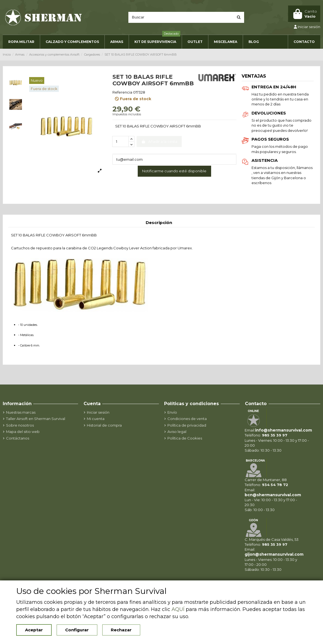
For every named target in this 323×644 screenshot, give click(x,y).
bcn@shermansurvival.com (273, 495)
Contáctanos (18, 438)
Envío (172, 412)
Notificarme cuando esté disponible (174, 171)
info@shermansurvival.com (284, 430)
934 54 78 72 (275, 485)
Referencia (122, 92)
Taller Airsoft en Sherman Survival (36, 419)
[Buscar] (239, 17)
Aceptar (34, 630)
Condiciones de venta (187, 419)
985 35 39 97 (275, 435)
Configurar (77, 630)
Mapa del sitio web (23, 432)
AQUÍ (178, 609)
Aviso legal (177, 432)
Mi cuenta (96, 419)
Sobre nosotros (20, 425)
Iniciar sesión (98, 412)
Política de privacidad (187, 425)
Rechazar (121, 630)
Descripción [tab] (159, 223)
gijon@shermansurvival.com (274, 554)
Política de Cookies (185, 438)
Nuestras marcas (21, 412)
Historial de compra (104, 425)
